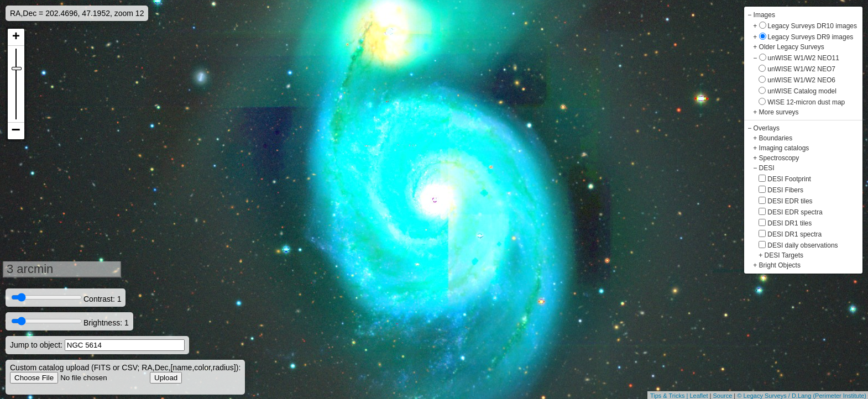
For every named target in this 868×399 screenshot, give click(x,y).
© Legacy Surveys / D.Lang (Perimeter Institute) (802, 396)
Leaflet (699, 396)
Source (722, 396)
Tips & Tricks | (670, 396)
